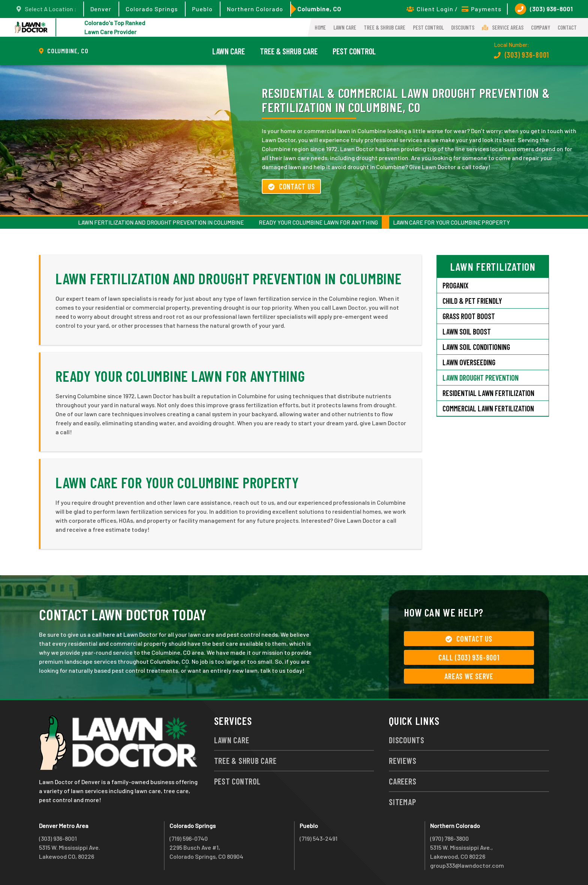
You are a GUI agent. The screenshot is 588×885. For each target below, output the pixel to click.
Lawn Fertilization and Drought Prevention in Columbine (161, 222)
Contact (567, 27)
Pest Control (428, 27)
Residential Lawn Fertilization (488, 393)
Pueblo (202, 9)
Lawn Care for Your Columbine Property (451, 222)
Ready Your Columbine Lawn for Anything (318, 222)
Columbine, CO (319, 9)
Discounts (463, 27)
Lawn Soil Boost (467, 331)
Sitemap (402, 802)
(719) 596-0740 (189, 838)
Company (541, 27)
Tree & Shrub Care (385, 27)
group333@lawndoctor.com (467, 865)
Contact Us (291, 186)
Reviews (403, 760)
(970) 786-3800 (449, 838)
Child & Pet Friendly (472, 301)
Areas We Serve (469, 676)
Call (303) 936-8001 (469, 657)
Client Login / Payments (454, 9)
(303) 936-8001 (544, 9)
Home (320, 27)
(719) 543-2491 (319, 838)
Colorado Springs (152, 9)
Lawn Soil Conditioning (476, 347)
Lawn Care (345, 27)
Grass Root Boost (469, 316)
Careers (403, 781)
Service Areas (503, 27)
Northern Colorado (255, 9)
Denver (101, 9)
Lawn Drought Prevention (481, 378)
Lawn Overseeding (469, 362)
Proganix (455, 285)
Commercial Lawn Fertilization (488, 408)
